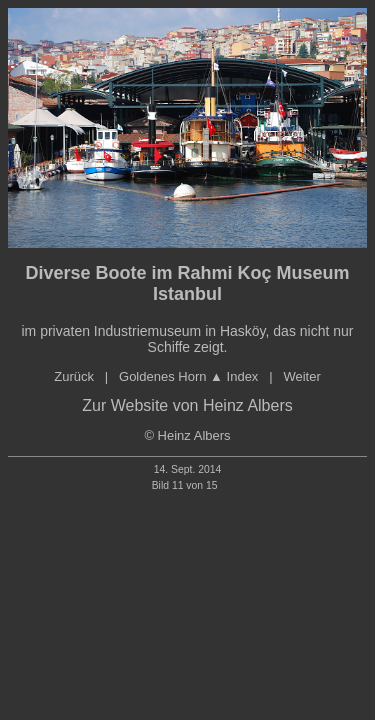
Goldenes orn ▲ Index (188, 376)
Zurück (74, 376)
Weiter (301, 376)
